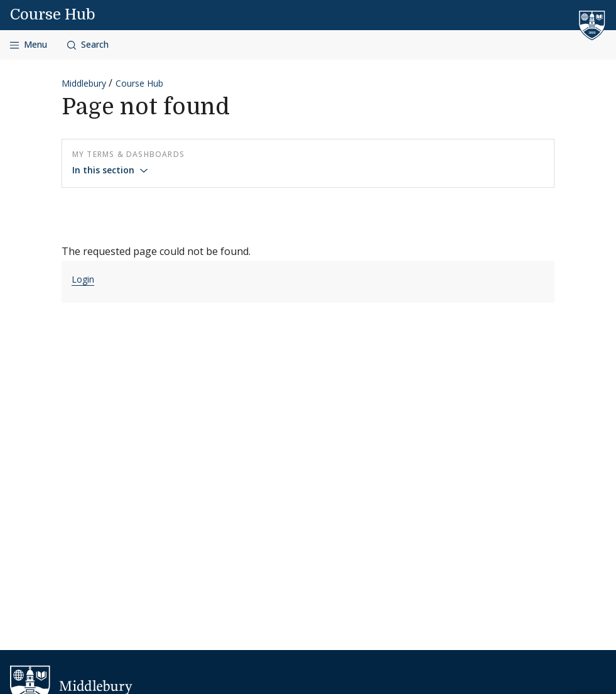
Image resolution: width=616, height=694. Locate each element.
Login (83, 279)
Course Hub (53, 14)
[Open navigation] (29, 45)
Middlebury (84, 83)
